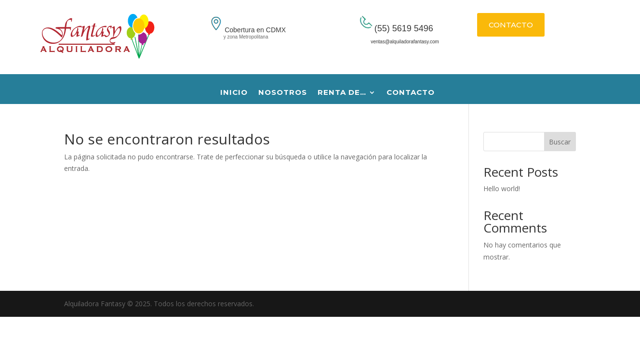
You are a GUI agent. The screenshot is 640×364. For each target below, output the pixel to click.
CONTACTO (511, 25)
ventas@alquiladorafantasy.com (394, 42)
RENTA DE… (342, 93)
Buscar (560, 142)
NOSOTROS (283, 93)
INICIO (234, 93)
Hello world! (502, 188)
